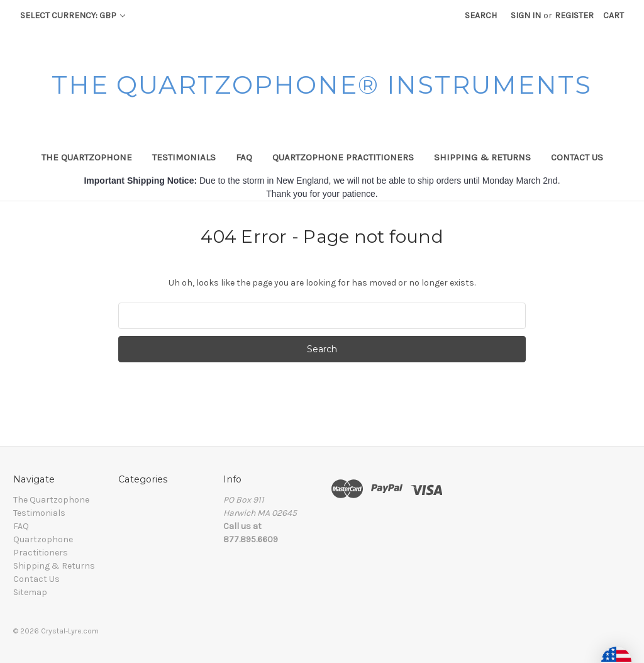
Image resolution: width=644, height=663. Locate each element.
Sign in (526, 15)
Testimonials (184, 157)
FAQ (244, 157)
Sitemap (30, 592)
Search (481, 15)
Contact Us (577, 157)
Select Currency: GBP (73, 15)
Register (574, 15)
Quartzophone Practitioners (343, 157)
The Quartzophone (87, 157)
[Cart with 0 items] (613, 15)
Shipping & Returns (482, 157)
